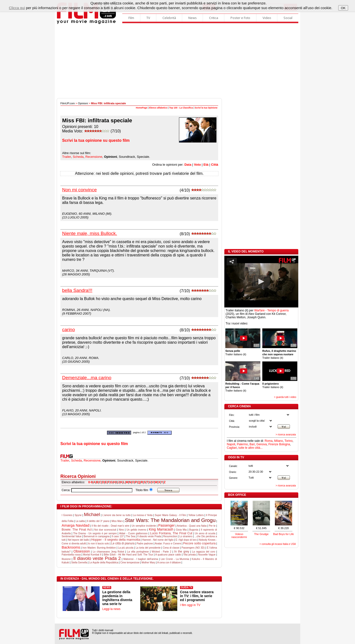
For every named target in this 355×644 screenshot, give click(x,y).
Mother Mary (148, 563)
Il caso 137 (118, 536)
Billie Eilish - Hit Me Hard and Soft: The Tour (128, 555)
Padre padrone (145, 544)
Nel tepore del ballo (79, 540)
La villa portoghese (138, 552)
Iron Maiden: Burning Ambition (99, 548)
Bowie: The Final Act (77, 529)
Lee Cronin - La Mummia (175, 559)
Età (206, 165)
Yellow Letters (196, 515)
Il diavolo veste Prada (149, 536)
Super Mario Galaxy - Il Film (170, 515)
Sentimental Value (72, 536)
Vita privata (190, 555)
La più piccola (126, 548)
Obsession (82, 551)
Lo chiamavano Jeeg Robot (108, 552)
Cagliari (232, 448)
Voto (197, 165)
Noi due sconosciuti (105, 530)
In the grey (182, 552)
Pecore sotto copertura (199, 543)
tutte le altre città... (250, 448)
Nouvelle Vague (207, 555)
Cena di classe (171, 548)
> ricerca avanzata (286, 435)
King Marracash (161, 529)
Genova (262, 444)
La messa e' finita (143, 515)
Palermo (242, 444)
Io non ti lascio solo (98, 544)
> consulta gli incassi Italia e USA (278, 544)
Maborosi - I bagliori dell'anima (141, 559)
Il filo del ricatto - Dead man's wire (110, 526)
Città (215, 165)
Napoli (231, 444)
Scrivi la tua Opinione (206, 108)
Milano (278, 441)
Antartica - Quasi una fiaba (192, 526)
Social (288, 18)
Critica (214, 18)
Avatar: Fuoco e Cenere (168, 544)
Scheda (78, 157)
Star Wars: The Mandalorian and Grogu (170, 520)
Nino (121, 530)
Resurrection (170, 536)
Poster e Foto (240, 18)
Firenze (273, 444)
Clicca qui (17, 8)
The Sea (130, 536)
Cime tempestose (130, 563)
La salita (80, 521)
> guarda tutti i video (285, 397)
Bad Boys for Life (284, 534)
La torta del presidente (148, 548)
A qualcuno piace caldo (168, 555)
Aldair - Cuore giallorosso (133, 533)
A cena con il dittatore (169, 563)
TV (148, 18)
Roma (268, 441)
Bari (252, 444)
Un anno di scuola (205, 533)
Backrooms (71, 547)
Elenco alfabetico (158, 108)
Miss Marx (117, 521)
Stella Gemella (79, 563)
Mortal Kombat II (92, 555)
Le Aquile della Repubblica (104, 563)
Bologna (284, 444)
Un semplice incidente (144, 526)
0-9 (90, 482)
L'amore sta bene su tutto (116, 515)
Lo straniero (186, 536)
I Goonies (67, 515)
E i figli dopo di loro (186, 540)
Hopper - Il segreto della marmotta (116, 540)
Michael (92, 514)
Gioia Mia (181, 530)
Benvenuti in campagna (97, 536)
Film (131, 18)
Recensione (94, 157)
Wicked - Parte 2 (161, 552)
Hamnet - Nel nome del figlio (158, 540)
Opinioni (83, 103)
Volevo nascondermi (239, 536)
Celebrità (169, 18)
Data (188, 165)
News (193, 18)
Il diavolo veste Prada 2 (97, 558)
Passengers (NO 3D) (193, 548)
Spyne (78, 515)
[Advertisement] (177, 61)
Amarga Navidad (75, 525)
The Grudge (261, 534)
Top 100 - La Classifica (181, 108)
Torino (289, 441)
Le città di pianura (123, 543)
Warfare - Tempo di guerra (271, 310)
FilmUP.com (68, 103)
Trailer (67, 157)
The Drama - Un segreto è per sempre (95, 533)
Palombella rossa (71, 555)
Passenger (167, 525)
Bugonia (194, 530)
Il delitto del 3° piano (98, 521)
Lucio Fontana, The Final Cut (171, 533)
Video (267, 18)
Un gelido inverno (136, 530)
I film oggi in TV (190, 605)
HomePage (142, 108)
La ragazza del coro (204, 552)
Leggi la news (111, 609)
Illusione (66, 559)
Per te (212, 526)
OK (343, 8)
